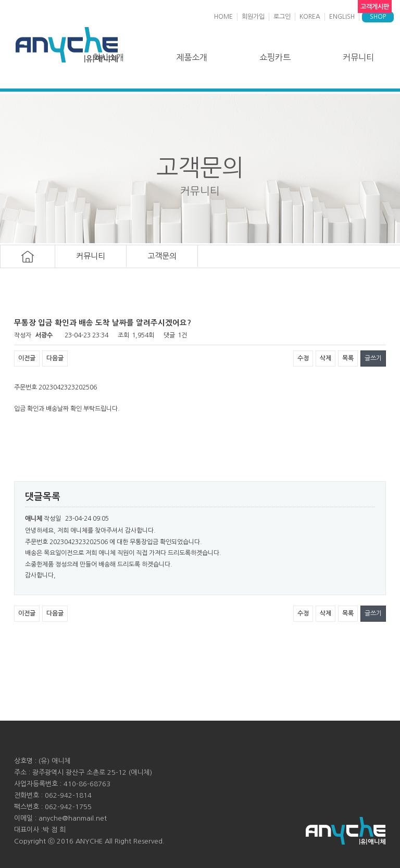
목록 (348, 358)
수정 (303, 358)
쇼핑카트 (275, 57)
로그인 (282, 17)
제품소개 (192, 57)
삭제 (326, 358)
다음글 (55, 358)
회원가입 (253, 17)
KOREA (310, 17)
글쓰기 (373, 358)
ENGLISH (342, 17)
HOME (223, 17)
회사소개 (108, 57)
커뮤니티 (358, 57)
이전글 (27, 358)
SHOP (378, 17)
